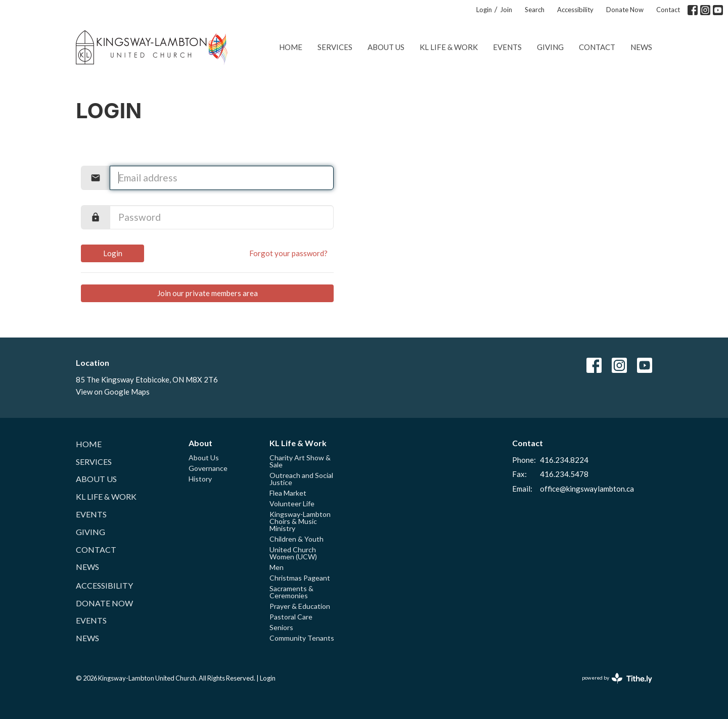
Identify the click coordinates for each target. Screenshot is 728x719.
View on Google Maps (113, 392)
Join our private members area (208, 293)
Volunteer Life (292, 504)
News (641, 47)
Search (535, 10)
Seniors (281, 627)
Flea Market (288, 493)
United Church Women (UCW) (293, 553)
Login (484, 10)
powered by (617, 678)
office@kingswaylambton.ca (587, 489)
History (200, 479)
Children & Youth (297, 539)
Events (507, 47)
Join (506, 10)
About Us (386, 47)
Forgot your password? (288, 253)
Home (291, 47)
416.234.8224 (564, 460)
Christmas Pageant (300, 578)
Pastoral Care (291, 617)
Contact (668, 10)
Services (335, 47)
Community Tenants (302, 638)
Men (277, 567)
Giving (550, 47)
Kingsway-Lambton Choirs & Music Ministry (300, 521)
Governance (208, 468)
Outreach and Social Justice (301, 479)
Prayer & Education (300, 606)
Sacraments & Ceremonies (291, 592)
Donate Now (625, 10)
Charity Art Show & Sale (300, 461)
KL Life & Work (449, 47)
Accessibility (575, 10)
